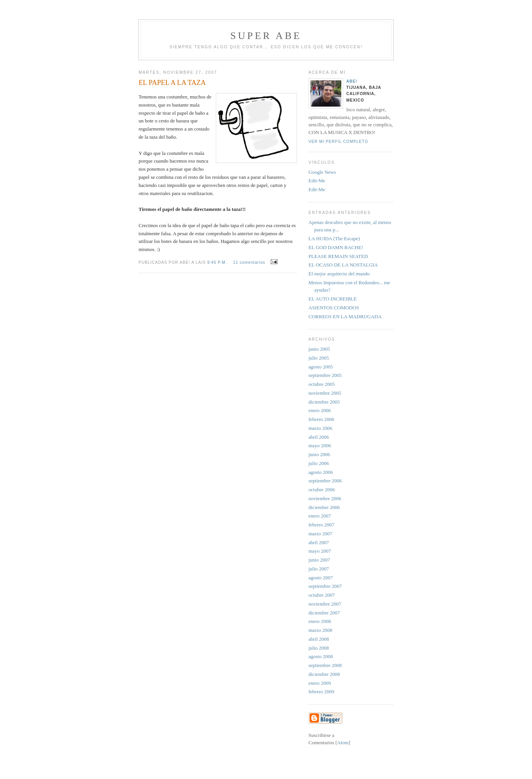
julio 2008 (319, 648)
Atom (343, 743)
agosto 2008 (321, 656)
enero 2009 (320, 683)
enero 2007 (320, 516)
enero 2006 (320, 410)
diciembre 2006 (324, 507)
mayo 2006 (320, 446)
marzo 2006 (320, 428)
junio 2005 (319, 349)
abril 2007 (319, 542)
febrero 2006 (321, 419)
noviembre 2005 (325, 393)
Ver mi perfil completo (338, 142)
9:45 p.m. (218, 262)
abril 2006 (319, 437)
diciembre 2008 (324, 674)
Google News (322, 172)
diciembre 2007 (324, 613)
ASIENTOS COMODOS (334, 308)
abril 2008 (319, 639)
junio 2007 (319, 560)
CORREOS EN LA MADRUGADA (345, 317)
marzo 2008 (320, 630)
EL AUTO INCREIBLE (333, 299)
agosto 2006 (321, 472)
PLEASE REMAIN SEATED (338, 256)
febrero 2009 (321, 692)
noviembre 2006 (325, 498)
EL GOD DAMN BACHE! (336, 247)
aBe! (352, 81)
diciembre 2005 (324, 402)
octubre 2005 (322, 384)
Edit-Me (317, 181)
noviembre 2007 (325, 604)
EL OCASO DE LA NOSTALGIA (343, 265)
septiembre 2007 (325, 586)
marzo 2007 (320, 534)
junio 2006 (319, 454)
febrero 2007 (321, 525)
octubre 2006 (322, 490)
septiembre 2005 (325, 375)
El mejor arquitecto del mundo (339, 274)
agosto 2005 (321, 367)
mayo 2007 (320, 551)
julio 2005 (319, 358)
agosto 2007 (321, 578)
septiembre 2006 (325, 481)
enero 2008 (320, 621)
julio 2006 (319, 463)
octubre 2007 (322, 595)
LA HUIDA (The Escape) (334, 238)
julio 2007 (319, 569)
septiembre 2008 (325, 665)
